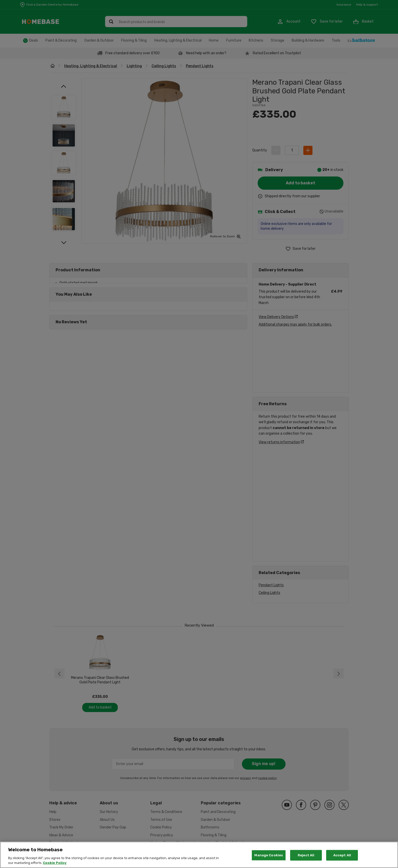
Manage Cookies (269, 855)
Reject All (306, 855)
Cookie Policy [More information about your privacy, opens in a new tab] (55, 863)
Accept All (342, 855)
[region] (199, 855)
